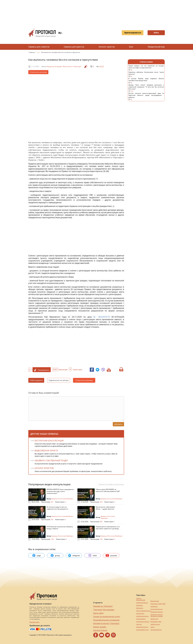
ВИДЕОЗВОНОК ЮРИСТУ (46, 451)
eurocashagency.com (142, 630)
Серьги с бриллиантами (141, 599)
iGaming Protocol (100, 630)
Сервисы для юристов (74, 47)
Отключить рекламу (38, 72)
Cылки (152, 627)
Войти (156, 33)
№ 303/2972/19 (102, 317)
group (55, 555)
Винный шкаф (155, 601)
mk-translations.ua (156, 630)
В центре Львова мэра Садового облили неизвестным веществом (146, 81)
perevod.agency (141, 619)
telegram (74, 555)
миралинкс (140, 605)
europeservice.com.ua (143, 622)
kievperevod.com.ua (142, 627)
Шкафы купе (154, 619)
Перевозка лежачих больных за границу (157, 615)
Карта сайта (98, 613)
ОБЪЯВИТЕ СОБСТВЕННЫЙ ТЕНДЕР (51, 461)
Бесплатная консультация (49, 441)
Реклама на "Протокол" (103, 606)
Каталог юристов (107, 47)
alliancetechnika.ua (142, 603)
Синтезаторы (140, 613)
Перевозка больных (157, 612)
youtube (111, 555)
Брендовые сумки (156, 622)
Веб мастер (140, 608)
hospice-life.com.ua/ (157, 609)
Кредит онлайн (100, 627)
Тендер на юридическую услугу (107, 617)
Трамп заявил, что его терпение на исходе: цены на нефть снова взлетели (146, 68)
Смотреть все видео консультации (111, 484)
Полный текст (34, 622)
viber (93, 555)
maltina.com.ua (155, 624)
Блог (131, 47)
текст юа (139, 624)
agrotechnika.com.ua (142, 616)
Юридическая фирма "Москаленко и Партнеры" (64, 66)
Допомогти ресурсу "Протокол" (106, 623)
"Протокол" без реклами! (104, 610)
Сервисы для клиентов (39, 47)
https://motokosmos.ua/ (143, 611)
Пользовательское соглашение (106, 620)
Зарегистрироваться (133, 33)
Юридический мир (156, 47)
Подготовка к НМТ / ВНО (158, 604)
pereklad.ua (154, 606)
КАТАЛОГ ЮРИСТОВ (44, 468)
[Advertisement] (96, 12)
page (36, 555)
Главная (32, 52)
